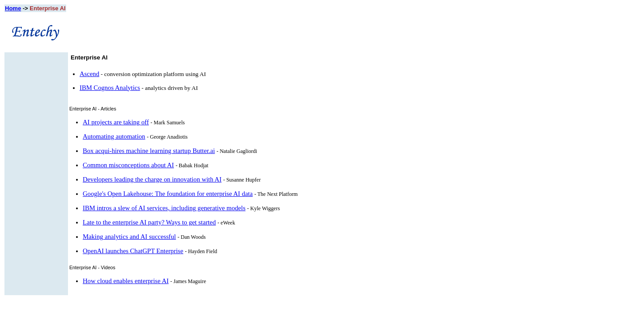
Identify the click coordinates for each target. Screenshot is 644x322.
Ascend (89, 74)
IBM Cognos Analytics (110, 88)
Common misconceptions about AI (128, 165)
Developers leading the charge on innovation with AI (152, 179)
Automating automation (114, 136)
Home (13, 8)
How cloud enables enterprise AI (126, 281)
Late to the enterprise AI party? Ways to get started (149, 222)
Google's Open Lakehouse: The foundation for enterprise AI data (168, 194)
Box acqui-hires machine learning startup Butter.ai (149, 151)
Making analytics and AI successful (129, 237)
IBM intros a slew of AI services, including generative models (164, 208)
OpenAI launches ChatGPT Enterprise (133, 251)
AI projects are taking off (116, 122)
